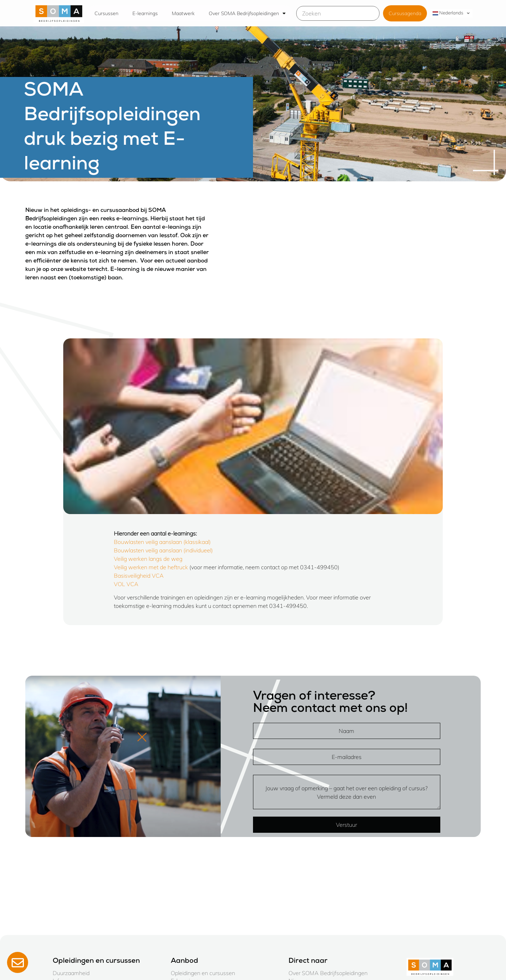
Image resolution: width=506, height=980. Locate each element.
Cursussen (106, 13)
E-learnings (145, 13)
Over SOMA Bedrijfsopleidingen (247, 13)
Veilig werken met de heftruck (151, 567)
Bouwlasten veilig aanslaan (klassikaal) (162, 542)
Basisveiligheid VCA (139, 576)
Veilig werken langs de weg (148, 559)
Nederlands (448, 13)
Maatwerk (183, 13)
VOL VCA (126, 584)
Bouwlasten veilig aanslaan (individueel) (163, 550)
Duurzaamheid (71, 973)
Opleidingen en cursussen (203, 973)
